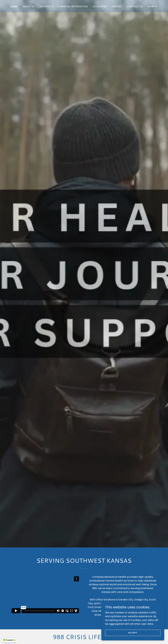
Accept (133, 633)
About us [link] (29, 6)
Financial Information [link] (73, 6)
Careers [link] (117, 6)
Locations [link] (100, 6)
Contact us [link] (135, 6)
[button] (47, 6)
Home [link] (14, 6)
